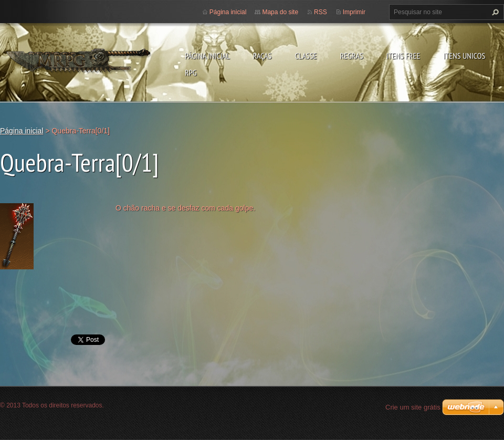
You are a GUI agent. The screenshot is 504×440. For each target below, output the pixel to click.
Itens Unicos (464, 56)
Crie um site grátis (413, 407)
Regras (352, 56)
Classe (306, 56)
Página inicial (207, 56)
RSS (321, 12)
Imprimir (354, 12)
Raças (262, 56)
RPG (191, 72)
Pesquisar (494, 12)
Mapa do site (280, 12)
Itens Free (403, 56)
